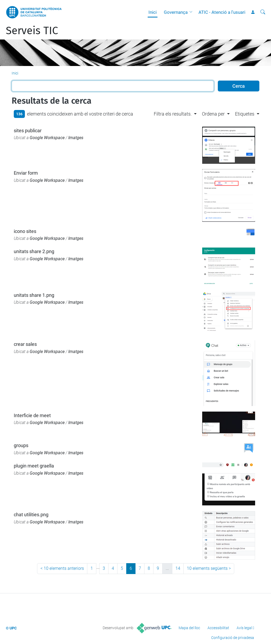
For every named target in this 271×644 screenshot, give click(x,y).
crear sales (25, 344)
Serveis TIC (32, 31)
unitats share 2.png (34, 251)
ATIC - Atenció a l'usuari (222, 12)
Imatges (76, 138)
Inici (153, 12)
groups (21, 445)
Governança (176, 12)
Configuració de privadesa (233, 638)
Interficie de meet (32, 415)
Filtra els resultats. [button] (173, 114)
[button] (192, 12)
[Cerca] (263, 12)
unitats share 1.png (34, 295)
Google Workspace (47, 138)
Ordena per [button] (213, 114)
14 (178, 568)
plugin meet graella (34, 466)
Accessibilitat (218, 628)
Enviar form (26, 173)
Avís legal (244, 628)
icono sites (25, 231)
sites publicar (28, 131)
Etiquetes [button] (245, 114)
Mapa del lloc (189, 628)
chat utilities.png (31, 515)
